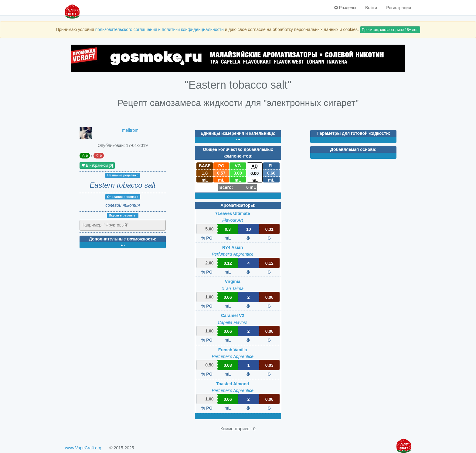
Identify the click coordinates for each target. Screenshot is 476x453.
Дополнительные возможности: (123, 239)
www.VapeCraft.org (83, 448)
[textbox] (108, 225)
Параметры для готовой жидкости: (353, 133)
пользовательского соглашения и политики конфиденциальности (160, 29)
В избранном (97, 165)
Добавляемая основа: (353, 149)
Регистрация (399, 8)
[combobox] (123, 225)
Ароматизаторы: (238, 205)
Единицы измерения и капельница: (238, 133)
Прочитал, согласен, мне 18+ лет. (390, 30)
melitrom (130, 130)
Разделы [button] (345, 8)
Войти (371, 8)
